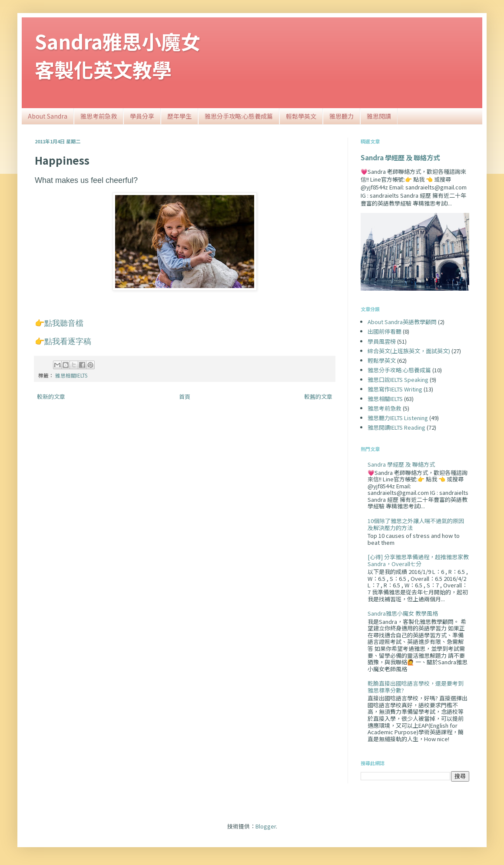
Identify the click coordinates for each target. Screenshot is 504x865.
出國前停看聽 (385, 331)
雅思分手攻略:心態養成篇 (239, 116)
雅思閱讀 (379, 116)
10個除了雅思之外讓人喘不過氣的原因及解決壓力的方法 (416, 524)
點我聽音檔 (64, 323)
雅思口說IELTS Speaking (398, 379)
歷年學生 (179, 116)
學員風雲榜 (382, 341)
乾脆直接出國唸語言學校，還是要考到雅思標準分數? (416, 687)
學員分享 (142, 116)
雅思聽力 (342, 116)
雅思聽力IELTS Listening (398, 418)
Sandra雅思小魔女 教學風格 (403, 613)
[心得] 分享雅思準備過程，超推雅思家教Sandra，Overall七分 (418, 560)
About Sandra (48, 116)
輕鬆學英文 (301, 116)
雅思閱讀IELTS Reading (396, 427)
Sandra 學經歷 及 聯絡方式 (400, 157)
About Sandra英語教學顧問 (402, 322)
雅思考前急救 (99, 116)
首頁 (185, 396)
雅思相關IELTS (71, 375)
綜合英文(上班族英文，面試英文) (409, 351)
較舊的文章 (318, 396)
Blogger (266, 826)
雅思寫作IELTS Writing (395, 389)
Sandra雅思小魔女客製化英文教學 (118, 55)
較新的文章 (51, 396)
